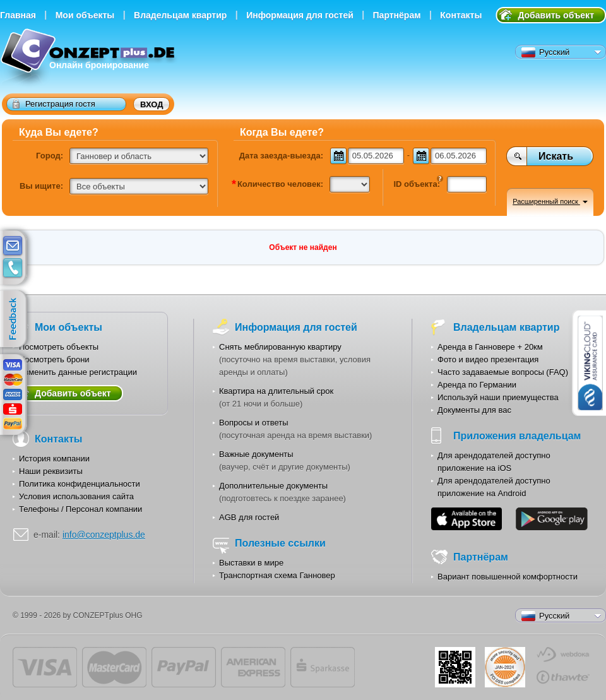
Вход (151, 104)
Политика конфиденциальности (80, 484)
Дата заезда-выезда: (281, 156)
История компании (54, 459)
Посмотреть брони (54, 359)
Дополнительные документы (273, 486)
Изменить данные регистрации (78, 372)
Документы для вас (474, 410)
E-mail (13, 246)
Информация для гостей (300, 15)
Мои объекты (85, 15)
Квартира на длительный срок (276, 391)
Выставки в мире (251, 563)
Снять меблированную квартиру (280, 347)
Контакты (461, 15)
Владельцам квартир (180, 15)
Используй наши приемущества (498, 397)
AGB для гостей (249, 517)
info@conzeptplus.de (104, 535)
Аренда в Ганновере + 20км (490, 347)
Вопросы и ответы (253, 423)
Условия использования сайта (76, 496)
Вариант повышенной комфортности (508, 577)
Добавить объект (556, 15)
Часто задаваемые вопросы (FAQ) (503, 372)
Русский (545, 52)
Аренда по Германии (477, 385)
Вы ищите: (41, 186)
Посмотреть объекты (59, 347)
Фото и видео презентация (488, 359)
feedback (16, 319)
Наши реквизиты (51, 471)
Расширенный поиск (550, 201)
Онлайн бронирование (89, 58)
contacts (13, 268)
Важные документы (256, 454)
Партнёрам (397, 15)
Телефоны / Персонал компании (80, 509)
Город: (50, 156)
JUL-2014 (505, 667)
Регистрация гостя (54, 104)
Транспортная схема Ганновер (277, 575)
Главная (18, 15)
